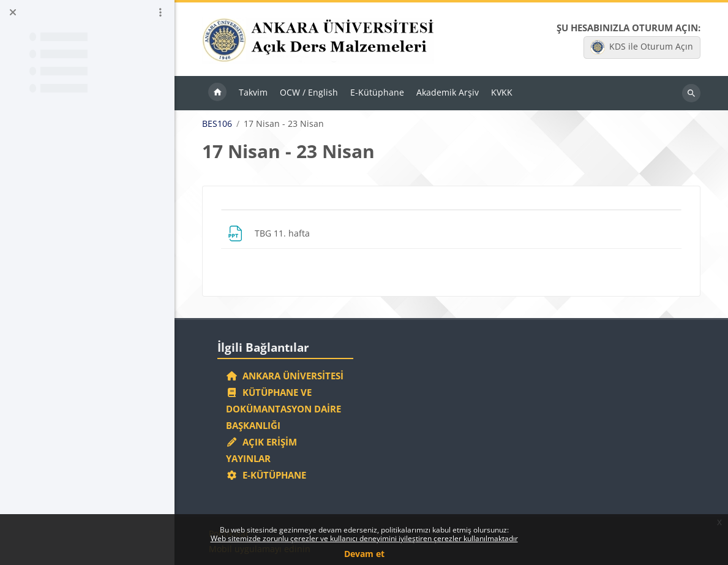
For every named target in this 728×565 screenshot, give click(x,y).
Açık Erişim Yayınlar (261, 450)
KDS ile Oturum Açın (642, 47)
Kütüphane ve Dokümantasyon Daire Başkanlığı (283, 409)
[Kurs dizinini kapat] (13, 12)
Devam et (364, 554)
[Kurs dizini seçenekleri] (160, 12)
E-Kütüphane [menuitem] (377, 92)
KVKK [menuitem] (502, 92)
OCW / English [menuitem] (309, 92)
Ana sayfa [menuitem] (217, 93)
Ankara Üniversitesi (285, 376)
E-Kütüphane (266, 475)
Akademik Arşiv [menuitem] (448, 92)
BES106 (217, 124)
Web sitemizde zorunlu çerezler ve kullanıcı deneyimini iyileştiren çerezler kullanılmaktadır (364, 538)
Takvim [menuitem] (253, 92)
